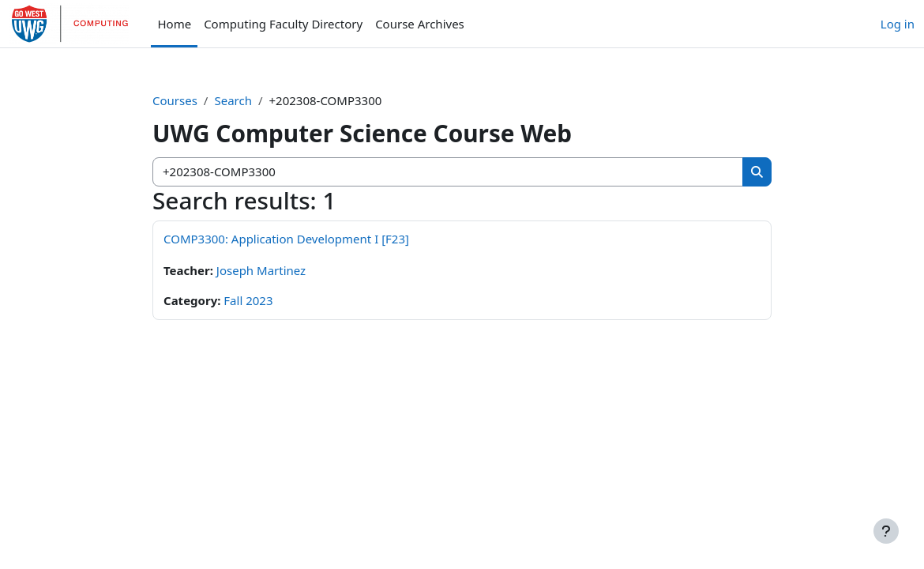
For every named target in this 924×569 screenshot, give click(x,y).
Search (233, 100)
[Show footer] (886, 531)
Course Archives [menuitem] (420, 24)
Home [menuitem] (174, 24)
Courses (175, 100)
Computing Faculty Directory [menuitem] (283, 24)
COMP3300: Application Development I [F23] (286, 239)
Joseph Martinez (261, 270)
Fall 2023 (248, 300)
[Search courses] (448, 172)
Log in (898, 24)
